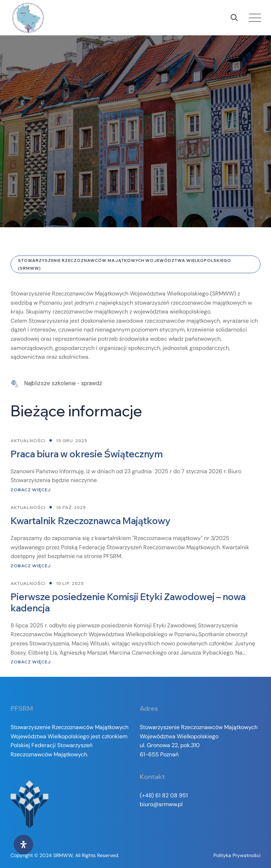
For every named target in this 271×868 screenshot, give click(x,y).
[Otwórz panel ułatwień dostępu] (23, 844)
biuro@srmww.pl (161, 804)
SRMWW (63, 855)
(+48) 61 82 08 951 (164, 795)
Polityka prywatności (237, 855)
